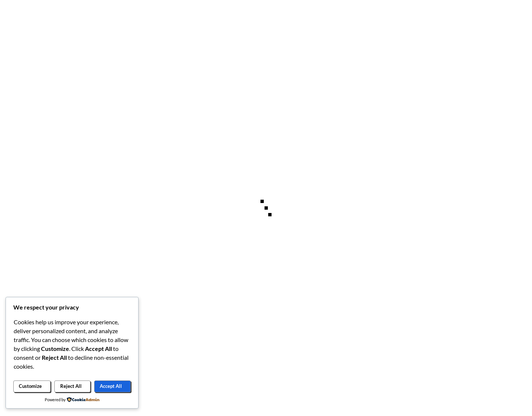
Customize (30, 386)
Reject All (71, 386)
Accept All (111, 386)
